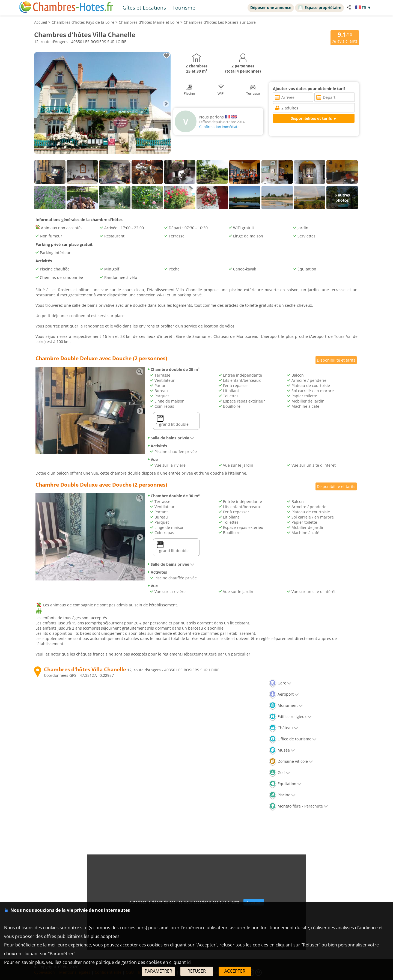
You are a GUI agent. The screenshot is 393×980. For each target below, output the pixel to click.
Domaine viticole (291, 761)
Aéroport (284, 694)
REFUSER (197, 971)
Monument (286, 705)
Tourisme (184, 8)
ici (189, 962)
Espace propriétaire (319, 7)
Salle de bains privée (171, 438)
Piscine (282, 795)
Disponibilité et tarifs (336, 360)
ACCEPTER (235, 971)
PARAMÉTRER (158, 971)
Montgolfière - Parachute (298, 806)
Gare (280, 683)
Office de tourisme (293, 739)
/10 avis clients (345, 37)
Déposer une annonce (271, 8)
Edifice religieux (290, 717)
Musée (282, 750)
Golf (279, 772)
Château (283, 728)
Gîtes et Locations (144, 8)
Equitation (285, 784)
